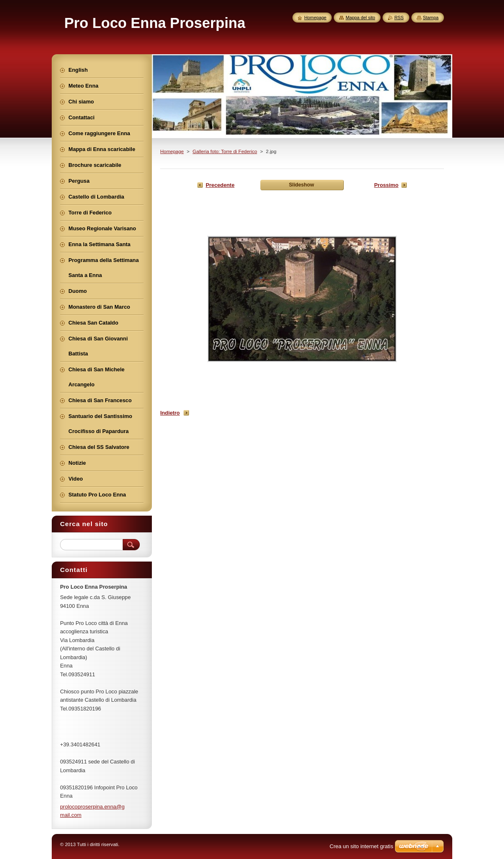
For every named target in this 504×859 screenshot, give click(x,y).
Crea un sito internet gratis (361, 846)
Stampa (431, 18)
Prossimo (386, 185)
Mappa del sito (360, 18)
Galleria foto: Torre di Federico (225, 151)
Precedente (220, 185)
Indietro (170, 413)
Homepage (172, 151)
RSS (399, 18)
